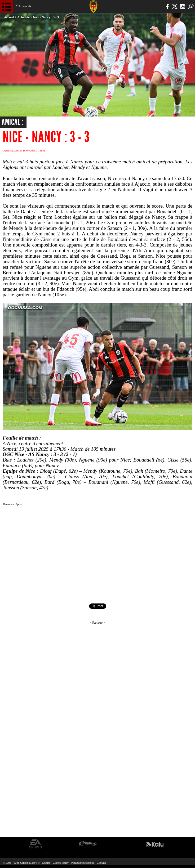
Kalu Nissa (155, 844)
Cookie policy (61, 863)
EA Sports (36, 844)
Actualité (23, 17)
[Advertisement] (97, 556)
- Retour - (97, 622)
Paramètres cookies (83, 863)
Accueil (9, 17)
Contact (101, 863)
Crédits (46, 863)
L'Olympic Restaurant (88, 844)
